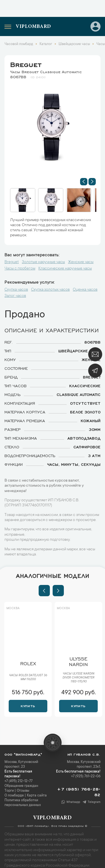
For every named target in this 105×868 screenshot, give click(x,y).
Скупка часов (16, 290)
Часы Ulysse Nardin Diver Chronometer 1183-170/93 (78, 678)
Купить (28, 705)
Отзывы (23, 791)
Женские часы (81, 262)
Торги (9, 791)
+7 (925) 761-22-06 (86, 776)
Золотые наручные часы (43, 262)
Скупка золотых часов (50, 290)
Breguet (26, 64)
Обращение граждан (21, 786)
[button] (84, 182)
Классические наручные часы (65, 269)
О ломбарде (14, 796)
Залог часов (15, 296)
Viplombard (33, 27)
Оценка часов (85, 290)
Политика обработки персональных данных (23, 803)
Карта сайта (37, 796)
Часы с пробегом (20, 269)
